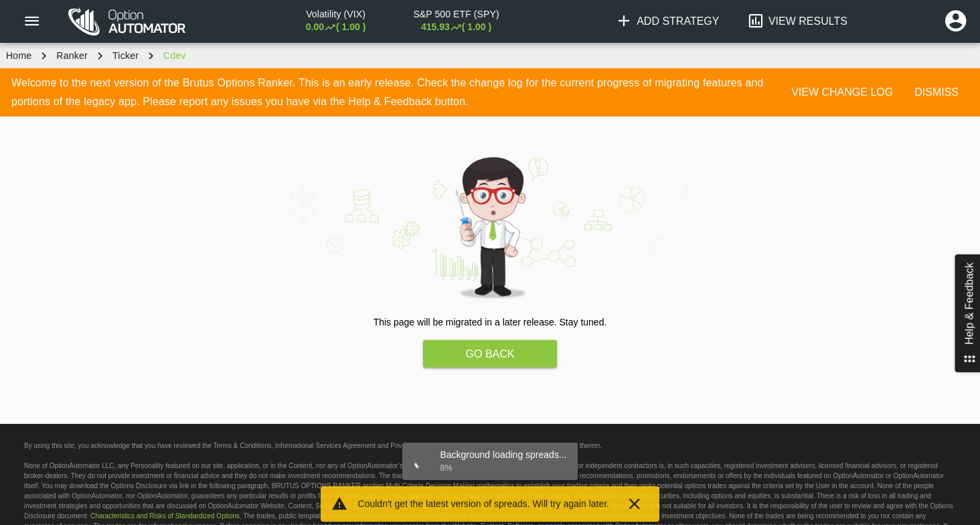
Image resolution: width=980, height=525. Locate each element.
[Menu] (31, 21)
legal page (470, 446)
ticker (126, 56)
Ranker (72, 56)
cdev (175, 56)
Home (19, 56)
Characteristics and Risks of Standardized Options (165, 516)
